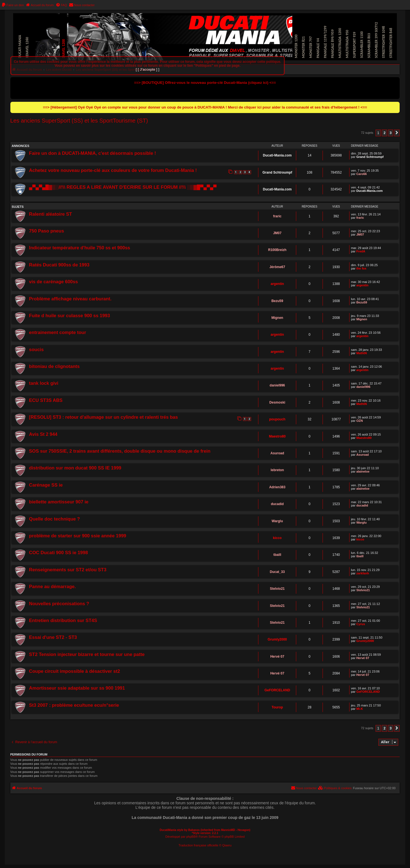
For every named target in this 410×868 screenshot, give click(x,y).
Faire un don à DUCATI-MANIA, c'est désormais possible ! (93, 153)
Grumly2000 (277, 639)
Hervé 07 (277, 657)
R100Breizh (277, 250)
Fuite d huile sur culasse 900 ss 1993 (70, 316)
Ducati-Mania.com (277, 155)
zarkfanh (362, 573)
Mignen (277, 318)
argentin (277, 284)
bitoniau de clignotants (55, 366)
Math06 (362, 353)
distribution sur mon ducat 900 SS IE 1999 (75, 468)
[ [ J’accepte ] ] (147, 70)
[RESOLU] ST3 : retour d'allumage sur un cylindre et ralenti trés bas (104, 417)
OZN (359, 421)
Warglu (277, 521)
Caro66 (361, 174)
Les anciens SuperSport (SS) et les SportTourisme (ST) (79, 121)
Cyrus (361, 624)
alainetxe (363, 471)
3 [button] (391, 133)
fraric (277, 216)
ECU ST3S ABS (46, 400)
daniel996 (277, 385)
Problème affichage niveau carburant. (70, 299)
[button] (397, 133)
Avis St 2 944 (43, 434)
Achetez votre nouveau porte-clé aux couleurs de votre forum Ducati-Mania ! (113, 170)
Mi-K (360, 709)
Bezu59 (277, 301)
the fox (361, 268)
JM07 (277, 233)
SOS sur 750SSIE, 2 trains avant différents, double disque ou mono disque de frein (120, 451)
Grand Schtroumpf (370, 157)
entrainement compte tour (58, 332)
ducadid (277, 504)
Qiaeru (227, 845)
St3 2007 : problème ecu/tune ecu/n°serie (74, 705)
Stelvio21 (277, 589)
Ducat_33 (277, 572)
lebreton (277, 470)
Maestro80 (277, 436)
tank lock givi (44, 383)
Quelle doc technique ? (55, 519)
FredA (361, 251)
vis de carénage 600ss (54, 282)
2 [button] (384, 133)
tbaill (277, 555)
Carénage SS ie (46, 485)
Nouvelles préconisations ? (59, 604)
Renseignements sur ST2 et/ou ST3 (68, 570)
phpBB (191, 837)
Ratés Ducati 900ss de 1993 (59, 265)
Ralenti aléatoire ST (51, 214)
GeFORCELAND (277, 690)
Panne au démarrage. (53, 586)
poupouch (277, 419)
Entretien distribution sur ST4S (63, 620)
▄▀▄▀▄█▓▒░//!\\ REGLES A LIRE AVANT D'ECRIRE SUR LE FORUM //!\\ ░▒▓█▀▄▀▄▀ (123, 187)
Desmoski (277, 402)
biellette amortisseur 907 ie (59, 502)
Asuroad (277, 453)
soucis (36, 349)
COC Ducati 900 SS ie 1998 (59, 552)
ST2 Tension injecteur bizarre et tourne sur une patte (87, 654)
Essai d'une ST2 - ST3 (53, 637)
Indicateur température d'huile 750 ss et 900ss (80, 248)
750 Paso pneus (47, 231)
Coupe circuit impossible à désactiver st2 (75, 671)
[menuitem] (13, 5)
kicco (277, 538)
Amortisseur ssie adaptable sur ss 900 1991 (77, 688)
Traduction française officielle (198, 845)
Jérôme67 (277, 267)
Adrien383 (277, 487)
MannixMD (228, 830)
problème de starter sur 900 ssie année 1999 (78, 536)
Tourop (277, 707)
